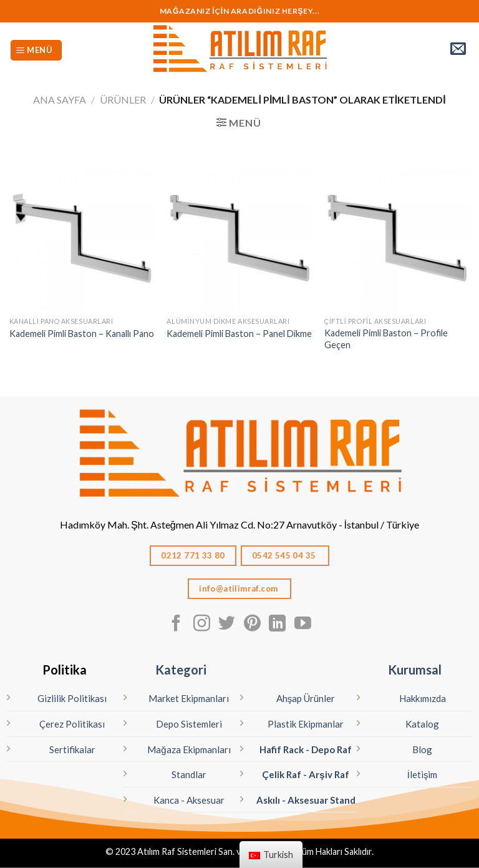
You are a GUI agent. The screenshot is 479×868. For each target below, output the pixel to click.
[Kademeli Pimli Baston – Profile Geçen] (397, 238)
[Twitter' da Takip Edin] (227, 625)
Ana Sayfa (60, 100)
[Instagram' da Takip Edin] (202, 625)
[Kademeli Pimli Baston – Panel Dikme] (239, 238)
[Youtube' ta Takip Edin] (303, 625)
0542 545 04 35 (285, 555)
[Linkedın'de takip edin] (277, 625)
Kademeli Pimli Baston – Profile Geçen (386, 339)
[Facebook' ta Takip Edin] (176, 625)
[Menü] (36, 50)
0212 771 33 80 (193, 555)
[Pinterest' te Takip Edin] (252, 625)
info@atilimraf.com (239, 588)
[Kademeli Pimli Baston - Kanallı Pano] (82, 238)
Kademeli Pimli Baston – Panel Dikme (239, 334)
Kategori (181, 670)
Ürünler (123, 100)
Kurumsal (415, 670)
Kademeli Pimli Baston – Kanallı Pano (82, 334)
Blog (422, 749)
